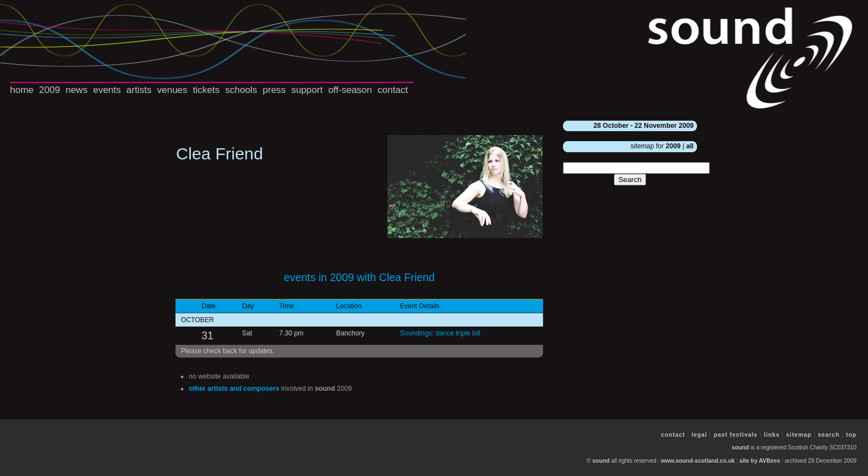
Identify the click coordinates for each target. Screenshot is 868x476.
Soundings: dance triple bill (440, 333)
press (275, 90)
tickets (206, 90)
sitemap (799, 435)
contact (393, 90)
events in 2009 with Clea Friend (359, 277)
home (22, 90)
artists (139, 90)
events (107, 90)
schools (241, 90)
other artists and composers (234, 389)
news (76, 90)
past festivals (735, 435)
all (690, 146)
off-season (350, 90)
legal (699, 435)
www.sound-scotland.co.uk (698, 461)
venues (172, 90)
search (829, 435)
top (851, 435)
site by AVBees (760, 461)
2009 (50, 90)
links (772, 435)
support (307, 90)
